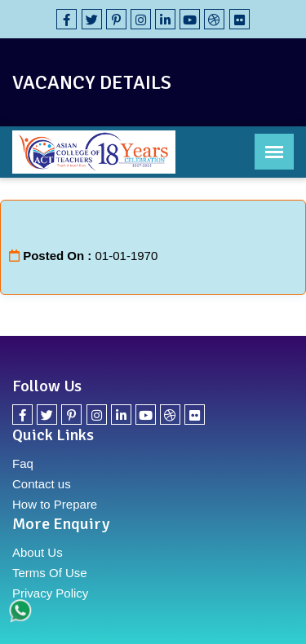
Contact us (42, 484)
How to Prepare (55, 504)
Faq (23, 463)
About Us (38, 552)
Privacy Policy (50, 593)
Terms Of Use (50, 573)
